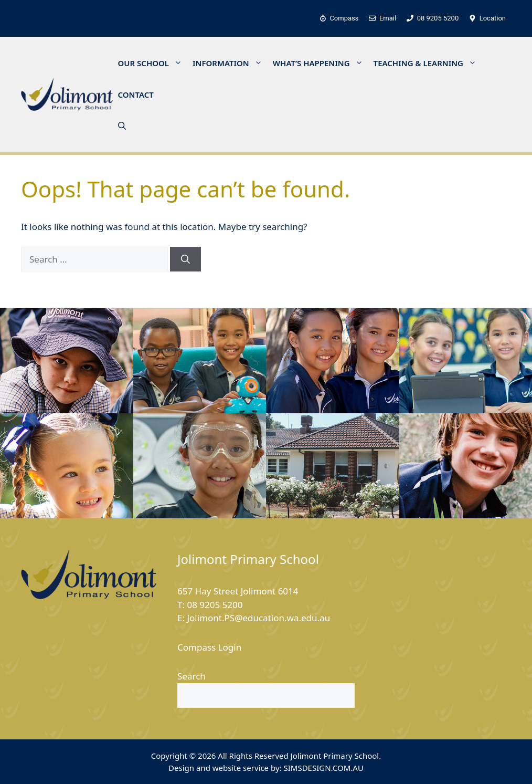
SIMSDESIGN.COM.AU (323, 768)
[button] (122, 126)
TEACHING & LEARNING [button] (428, 63)
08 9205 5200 (215, 605)
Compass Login (209, 647)
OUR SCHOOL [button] (153, 63)
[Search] (185, 259)
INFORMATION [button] (230, 63)
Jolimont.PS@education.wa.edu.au (258, 618)
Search (191, 676)
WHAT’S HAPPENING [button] (321, 63)
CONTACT (136, 95)
